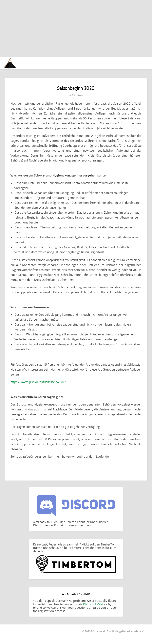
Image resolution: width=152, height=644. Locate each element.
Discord (88, 604)
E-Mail (99, 604)
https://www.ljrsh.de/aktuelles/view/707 (38, 382)
